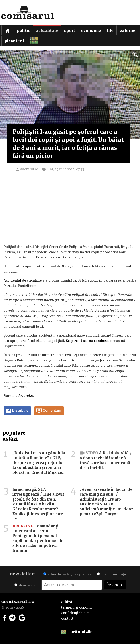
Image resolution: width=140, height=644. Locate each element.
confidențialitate (75, 613)
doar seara (25, 585)
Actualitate (47, 30)
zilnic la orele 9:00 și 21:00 (67, 574)
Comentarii (49, 411)
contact (67, 618)
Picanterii (14, 41)
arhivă (67, 602)
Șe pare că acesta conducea (88, 341)
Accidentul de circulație (23, 280)
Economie (91, 30)
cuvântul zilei (77, 632)
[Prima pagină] (8, 30)
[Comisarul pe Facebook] (5, 617)
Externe (127, 30)
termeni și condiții (77, 607)
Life (110, 30)
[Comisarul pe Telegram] (12, 617)
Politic (23, 30)
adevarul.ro (29, 169)
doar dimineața (111, 574)
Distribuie (17, 411)
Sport (70, 30)
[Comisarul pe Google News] (22, 617)
